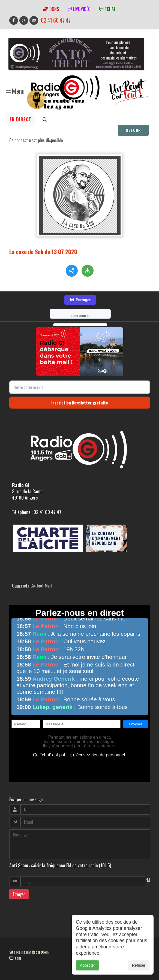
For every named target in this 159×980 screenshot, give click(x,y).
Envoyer (19, 894)
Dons (51, 9)
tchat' (108, 9)
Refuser (139, 965)
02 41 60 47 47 (56, 20)
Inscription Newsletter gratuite (80, 403)
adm (15, 958)
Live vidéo (79, 9)
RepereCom (40, 952)
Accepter (87, 965)
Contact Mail (41, 586)
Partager (80, 300)
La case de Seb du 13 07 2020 (43, 252)
